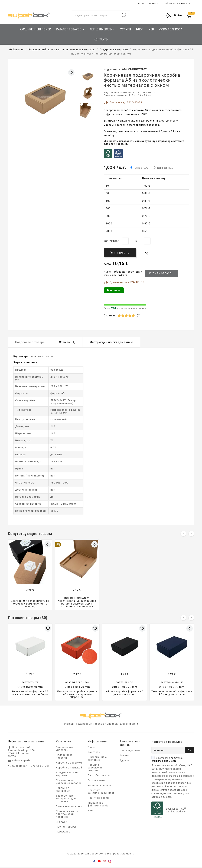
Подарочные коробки (64, 757)
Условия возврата (100, 786)
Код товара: (22, 356)
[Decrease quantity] (125, 241)
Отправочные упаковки (65, 749)
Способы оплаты (99, 776)
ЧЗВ (90, 811)
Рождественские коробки (67, 774)
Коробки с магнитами (63, 790)
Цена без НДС (165, 168)
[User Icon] (174, 15)
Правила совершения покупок (96, 768)
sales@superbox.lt (24, 761)
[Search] (125, 15)
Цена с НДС (141, 168)
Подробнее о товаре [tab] (30, 342)
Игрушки (62, 822)
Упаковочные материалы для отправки (66, 799)
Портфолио (63, 832)
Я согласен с (167, 760)
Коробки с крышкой (69, 768)
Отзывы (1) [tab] (67, 342)
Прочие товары (66, 827)
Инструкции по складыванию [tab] (112, 342)
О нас (91, 748)
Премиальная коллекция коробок (69, 782)
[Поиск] (95, 15)
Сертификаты (97, 781)
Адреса (124, 761)
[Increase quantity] (147, 241)
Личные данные (130, 751)
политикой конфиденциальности (167, 760)
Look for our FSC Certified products (176, 811)
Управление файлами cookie (98, 805)
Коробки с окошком (69, 763)
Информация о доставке (97, 759)
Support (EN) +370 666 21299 (31, 766)
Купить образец (161, 273)
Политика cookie (98, 798)
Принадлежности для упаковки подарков (67, 815)
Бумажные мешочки (69, 807)
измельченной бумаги (156, 131)
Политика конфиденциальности (102, 792)
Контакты (94, 753)
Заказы (125, 756)
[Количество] (136, 241)
